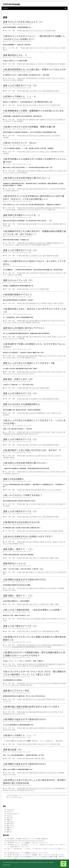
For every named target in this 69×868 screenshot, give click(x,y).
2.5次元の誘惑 (33, 486)
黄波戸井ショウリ (22, 208)
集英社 (44, 486)
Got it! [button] (63, 864)
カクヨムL (45, 660)
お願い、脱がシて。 (34, 553)
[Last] (22, 790)
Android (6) (11, 802)
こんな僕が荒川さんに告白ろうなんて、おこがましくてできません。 (46, 271)
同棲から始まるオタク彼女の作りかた (38, 583)
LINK (47, 567)
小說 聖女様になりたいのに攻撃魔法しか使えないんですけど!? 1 (27, 855)
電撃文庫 (12, 453)
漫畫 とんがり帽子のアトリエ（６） (20, 85)
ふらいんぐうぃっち (34, 287)
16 (41, 788)
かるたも (61, 537)
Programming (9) (13, 806)
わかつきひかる (51, 500)
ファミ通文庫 (13, 80)
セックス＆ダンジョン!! (55, 48)
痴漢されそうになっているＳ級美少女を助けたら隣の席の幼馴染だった (47, 639)
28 (65, 788)
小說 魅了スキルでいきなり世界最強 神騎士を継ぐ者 (29, 126)
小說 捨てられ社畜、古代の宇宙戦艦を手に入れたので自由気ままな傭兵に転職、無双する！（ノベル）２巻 (36, 850)
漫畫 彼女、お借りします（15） (18, 376)
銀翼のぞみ (23, 679)
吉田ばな (50, 301)
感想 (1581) (10, 816)
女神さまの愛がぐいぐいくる (36, 222)
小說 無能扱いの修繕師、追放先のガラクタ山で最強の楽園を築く (28, 831)
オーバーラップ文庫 (33, 208)
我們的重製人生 (55, 151)
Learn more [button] (7, 865)
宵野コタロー (41, 567)
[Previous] (13, 788)
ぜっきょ (49, 410)
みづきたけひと (48, 222)
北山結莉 (48, 135)
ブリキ (49, 526)
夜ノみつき (6, 80)
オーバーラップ (43, 208)
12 (33, 788)
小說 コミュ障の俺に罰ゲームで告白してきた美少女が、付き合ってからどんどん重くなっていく (36, 842)
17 (43, 788)
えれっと (48, 151)
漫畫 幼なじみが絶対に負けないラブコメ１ (24, 325)
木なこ (61, 706)
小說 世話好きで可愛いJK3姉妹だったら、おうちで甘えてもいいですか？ (34, 342)
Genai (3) (10, 804)
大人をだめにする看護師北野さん (37, 410)
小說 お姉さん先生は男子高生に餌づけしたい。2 (26, 176)
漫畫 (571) (10, 820)
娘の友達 (31, 752)
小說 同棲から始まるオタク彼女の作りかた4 (24, 713)
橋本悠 (39, 486)
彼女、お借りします (34, 385)
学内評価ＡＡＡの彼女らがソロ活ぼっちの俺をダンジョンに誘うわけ (46, 170)
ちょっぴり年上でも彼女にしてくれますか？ (40, 369)
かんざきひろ (57, 452)
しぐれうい (60, 334)
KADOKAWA (62, 64)
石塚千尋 (42, 287)
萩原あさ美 (37, 752)
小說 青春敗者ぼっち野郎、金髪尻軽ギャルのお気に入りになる (33, 110)
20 (49, 788)
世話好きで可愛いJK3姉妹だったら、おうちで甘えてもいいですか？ (46, 353)
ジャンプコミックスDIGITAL (54, 486)
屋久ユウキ (42, 105)
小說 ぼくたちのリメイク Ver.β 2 (20, 142)
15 (39, 788)
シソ (6, 272)
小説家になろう (15, 189)
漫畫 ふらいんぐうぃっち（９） (18, 278)
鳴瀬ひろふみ (38, 318)
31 (11, 790)
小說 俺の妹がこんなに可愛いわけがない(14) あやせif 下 (32, 446)
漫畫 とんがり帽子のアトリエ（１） (20, 620)
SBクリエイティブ (34, 430)
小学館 (58, 105)
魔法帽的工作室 (50, 90)
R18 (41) (9, 808)
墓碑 (9, 224)
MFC (57, 64)
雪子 (18, 783)
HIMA (58, 187)
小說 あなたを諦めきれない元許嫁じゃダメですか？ (28, 532)
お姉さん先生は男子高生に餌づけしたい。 (40, 187)
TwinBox (9, 355)
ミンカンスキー (40, 48)
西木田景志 (48, 31)
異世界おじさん (33, 64)
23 (55, 788)
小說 (9, 48)
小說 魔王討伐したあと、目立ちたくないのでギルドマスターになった (34, 308)
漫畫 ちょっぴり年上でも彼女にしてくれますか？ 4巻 (29, 360)
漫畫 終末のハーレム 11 (14, 558)
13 (35, 788)
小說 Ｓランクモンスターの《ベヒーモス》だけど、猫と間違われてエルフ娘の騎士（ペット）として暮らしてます (34, 667)
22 (53, 788)
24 (57, 788)
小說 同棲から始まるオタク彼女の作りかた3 (24, 757)
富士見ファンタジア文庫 (19, 320)
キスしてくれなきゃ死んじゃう (37, 31)
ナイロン (19, 660)
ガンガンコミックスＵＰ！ (28, 370)
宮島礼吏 (42, 385)
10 (29, 788)
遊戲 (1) (9, 822)
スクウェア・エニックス (14, 370)
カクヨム (34, 355)
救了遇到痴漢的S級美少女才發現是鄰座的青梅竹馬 (24, 641)
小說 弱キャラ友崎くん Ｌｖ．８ (19, 96)
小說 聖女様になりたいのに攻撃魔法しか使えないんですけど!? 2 (27, 845)
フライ (47, 105)
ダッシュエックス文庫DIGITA (34, 660)
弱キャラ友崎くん (34, 105)
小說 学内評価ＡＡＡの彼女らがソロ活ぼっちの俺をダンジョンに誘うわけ (34, 159)
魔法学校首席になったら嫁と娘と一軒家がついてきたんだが (44, 78)
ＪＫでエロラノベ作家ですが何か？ (38, 500)
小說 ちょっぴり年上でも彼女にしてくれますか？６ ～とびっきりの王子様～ (34, 418)
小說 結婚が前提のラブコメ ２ (17, 292)
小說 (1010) (10, 814)
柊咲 (15, 660)
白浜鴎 (44, 90)
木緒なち (42, 151)
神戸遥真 (43, 613)
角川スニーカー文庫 (11, 120)
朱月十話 (53, 187)
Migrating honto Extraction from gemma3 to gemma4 (25, 833)
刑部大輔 (61, 119)
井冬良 (49, 334)
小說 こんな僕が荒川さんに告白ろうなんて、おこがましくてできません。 (34, 260)
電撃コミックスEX (57, 410)
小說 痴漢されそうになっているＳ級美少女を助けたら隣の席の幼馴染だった (34, 633)
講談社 (54, 31)
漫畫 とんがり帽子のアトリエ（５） (20, 248)
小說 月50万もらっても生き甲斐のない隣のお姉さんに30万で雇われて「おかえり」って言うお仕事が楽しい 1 (34, 196)
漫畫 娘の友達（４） (13, 743)
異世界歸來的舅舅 (51, 64)
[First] (7, 788)
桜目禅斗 (55, 537)
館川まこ (55, 583)
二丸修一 (54, 334)
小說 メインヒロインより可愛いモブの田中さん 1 (22, 853)
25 (59, 788)
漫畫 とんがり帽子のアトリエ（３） (20, 435)
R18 (6, 48)
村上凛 (50, 583)
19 (47, 788)
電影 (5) (9, 824)
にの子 (53, 135)
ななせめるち (60, 369)
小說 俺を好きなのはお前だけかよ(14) (21, 517)
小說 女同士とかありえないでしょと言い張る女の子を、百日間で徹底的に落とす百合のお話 (34, 774)
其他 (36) (10, 810)
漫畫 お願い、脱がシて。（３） (18, 544)
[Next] (18, 790)
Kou (57, 500)
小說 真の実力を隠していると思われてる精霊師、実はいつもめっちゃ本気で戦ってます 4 (35, 847)
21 (51, 788)
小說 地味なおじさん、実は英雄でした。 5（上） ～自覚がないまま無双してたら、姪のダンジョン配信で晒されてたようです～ (36, 838)
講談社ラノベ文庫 (13, 272)
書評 (10, 31)
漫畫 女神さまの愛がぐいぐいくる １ (22, 213)
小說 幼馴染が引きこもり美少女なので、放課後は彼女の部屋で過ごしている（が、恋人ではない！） (34, 231)
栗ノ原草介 (44, 301)
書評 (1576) (10, 818)
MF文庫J (57, 135)
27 (63, 788)
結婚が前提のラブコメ (35, 301)
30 (9, 790)
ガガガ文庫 (53, 105)
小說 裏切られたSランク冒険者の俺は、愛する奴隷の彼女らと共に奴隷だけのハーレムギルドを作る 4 (34, 648)
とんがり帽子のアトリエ (35, 90)
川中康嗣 (42, 553)
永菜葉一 (18, 243)
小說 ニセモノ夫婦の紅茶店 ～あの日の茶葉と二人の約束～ (32, 604)
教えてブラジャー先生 (35, 693)
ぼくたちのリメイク (34, 151)
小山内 (46, 48)
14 (37, 788)
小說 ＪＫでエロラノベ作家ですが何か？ (23, 491)
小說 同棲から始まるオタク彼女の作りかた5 (24, 574)
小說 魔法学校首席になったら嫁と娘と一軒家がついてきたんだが (34, 69)
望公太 (54, 369)
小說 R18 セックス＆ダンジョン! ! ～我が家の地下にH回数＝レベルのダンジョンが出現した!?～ (34, 37)
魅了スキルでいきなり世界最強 (37, 135)
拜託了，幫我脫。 (50, 553)
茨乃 (23, 243)
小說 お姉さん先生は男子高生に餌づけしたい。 (26, 459)
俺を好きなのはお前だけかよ (36, 526)
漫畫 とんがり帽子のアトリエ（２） (20, 507)
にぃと (8, 171)
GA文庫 (26, 430)
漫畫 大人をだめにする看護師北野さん (22, 401)
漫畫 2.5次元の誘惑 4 (13, 475)
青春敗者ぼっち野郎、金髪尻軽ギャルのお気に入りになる (43, 119)
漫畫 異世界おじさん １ (15, 55)
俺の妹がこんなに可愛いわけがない (38, 452)
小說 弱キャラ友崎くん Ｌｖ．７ (19, 728)
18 (45, 788)
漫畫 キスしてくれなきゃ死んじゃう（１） (24, 22)
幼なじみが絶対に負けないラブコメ (38, 334)
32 (13, 790)
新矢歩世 (43, 693)
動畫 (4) (9, 812)
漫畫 (13, 31)
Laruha (49, 613)
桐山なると (62, 78)
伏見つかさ (50, 452)
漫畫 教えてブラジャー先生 (16, 684)
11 (31, 788)
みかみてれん (13, 783)
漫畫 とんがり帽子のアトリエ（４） (20, 390)
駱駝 (46, 526)
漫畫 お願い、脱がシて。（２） (18, 590)
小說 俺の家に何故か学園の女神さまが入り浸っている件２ (31, 700)
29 (15, 790)
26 (61, 788)
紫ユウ (57, 706)
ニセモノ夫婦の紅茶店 (35, 613)
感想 (6, 31)
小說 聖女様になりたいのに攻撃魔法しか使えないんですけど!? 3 (27, 835)
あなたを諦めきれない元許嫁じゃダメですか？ (41, 537)
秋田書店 (49, 693)
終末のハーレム (33, 567)
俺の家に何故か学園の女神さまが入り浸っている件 (42, 706)
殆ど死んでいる (42, 64)
